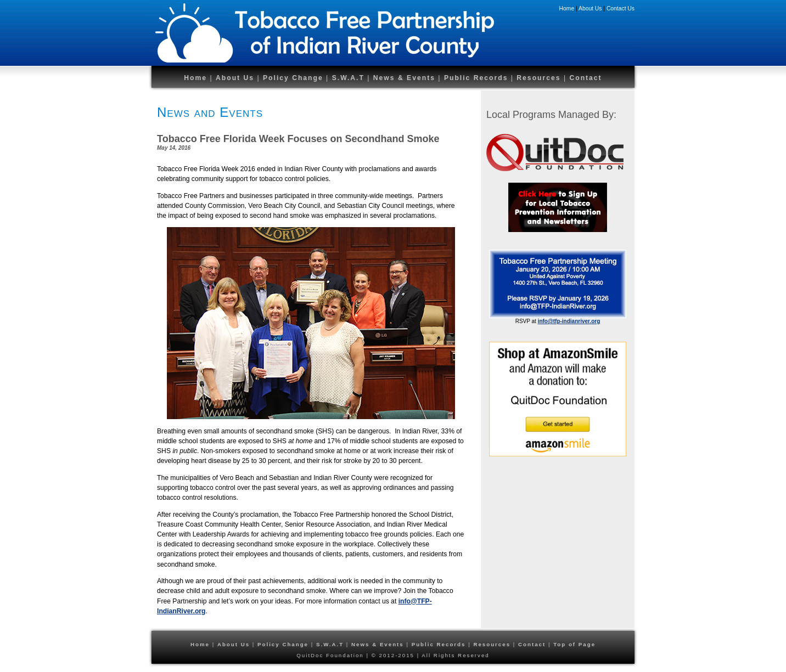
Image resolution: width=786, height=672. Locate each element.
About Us (590, 9)
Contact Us (621, 9)
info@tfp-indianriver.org (569, 321)
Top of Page (574, 644)
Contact (585, 78)
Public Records (478, 78)
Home (567, 9)
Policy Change (293, 78)
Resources (540, 78)
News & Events (404, 78)
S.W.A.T (348, 78)
